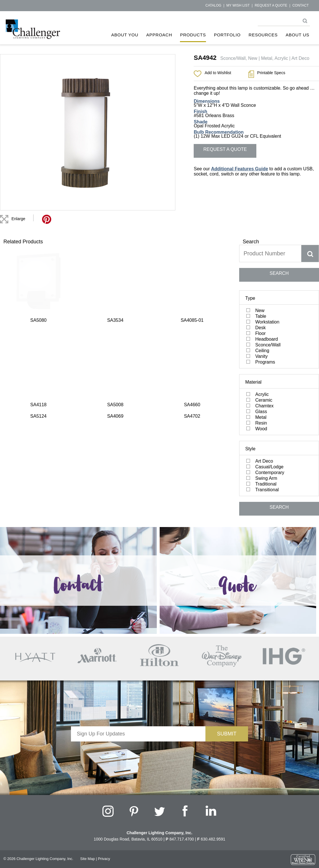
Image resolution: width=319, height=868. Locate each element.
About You (125, 35)
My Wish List (238, 5)
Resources (263, 35)
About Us (298, 35)
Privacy (104, 859)
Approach (159, 35)
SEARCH (279, 273)
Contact (301, 5)
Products (193, 35)
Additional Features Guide (240, 169)
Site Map (87, 859)
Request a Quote (271, 5)
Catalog (213, 5)
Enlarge (18, 219)
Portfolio (227, 35)
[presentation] (138, 753)
